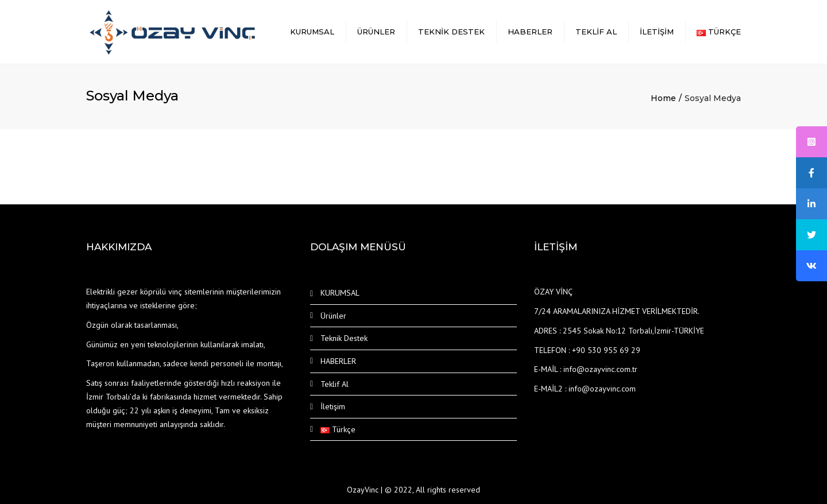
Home (663, 98)
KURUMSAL (312, 32)
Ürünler (376, 32)
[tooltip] (811, 142)
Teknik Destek (451, 32)
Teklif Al (596, 32)
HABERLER (530, 32)
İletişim (657, 32)
